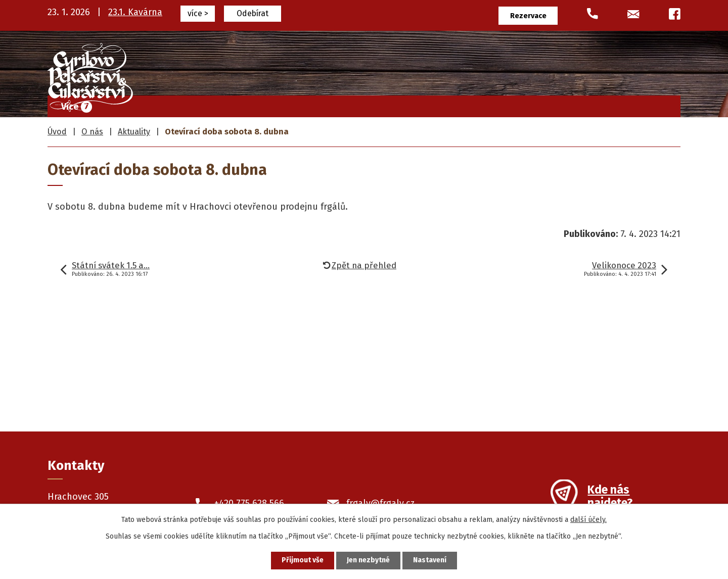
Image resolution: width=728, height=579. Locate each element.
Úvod (244, 104)
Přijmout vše (303, 561)
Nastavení (430, 561)
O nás (595, 104)
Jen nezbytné (368, 561)
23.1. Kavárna (135, 12)
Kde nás (610, 498)
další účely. (588, 520)
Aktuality (134, 132)
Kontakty (649, 104)
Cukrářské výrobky (365, 104)
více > (198, 13)
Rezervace (528, 16)
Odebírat (253, 13)
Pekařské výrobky (463, 104)
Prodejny (542, 104)
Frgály (291, 104)
